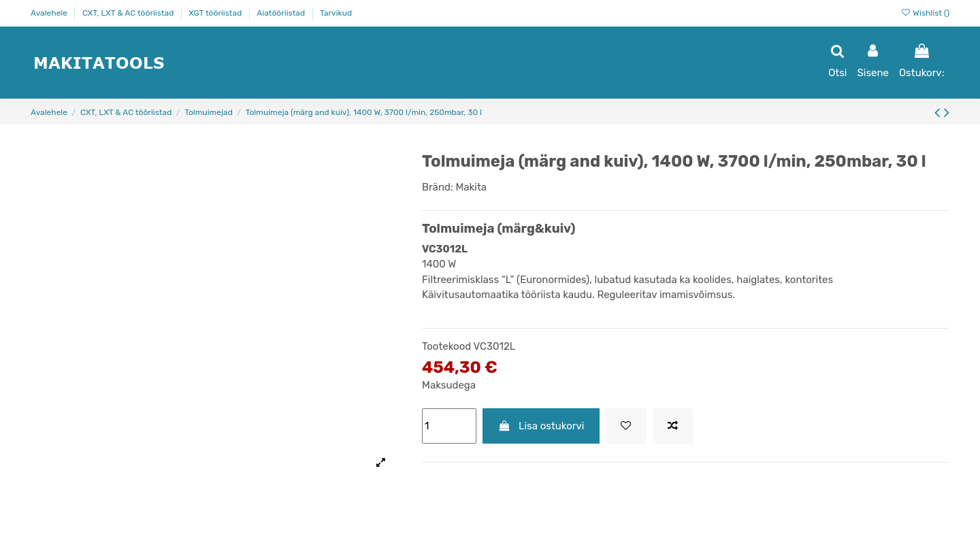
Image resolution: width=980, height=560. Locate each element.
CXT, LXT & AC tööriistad (129, 13)
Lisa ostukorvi (541, 426)
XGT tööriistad (216, 13)
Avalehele (50, 13)
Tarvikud (336, 13)
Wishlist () (925, 13)
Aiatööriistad (282, 13)
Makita (471, 187)
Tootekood (446, 346)
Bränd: (438, 187)
